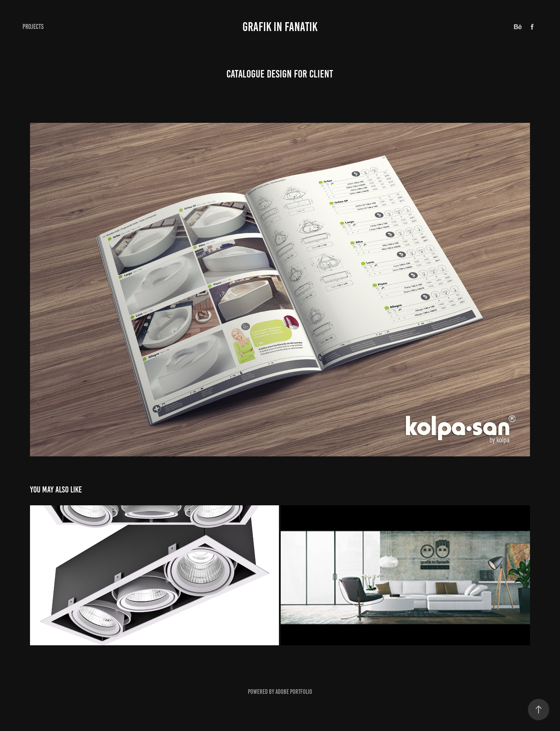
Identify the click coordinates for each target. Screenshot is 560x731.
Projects (33, 27)
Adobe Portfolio (294, 692)
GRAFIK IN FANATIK (280, 27)
